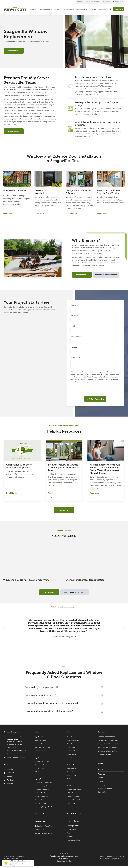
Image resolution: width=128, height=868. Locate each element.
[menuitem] (80, 2)
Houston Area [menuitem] (40, 829)
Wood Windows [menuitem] (41, 744)
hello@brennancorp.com (16, 757)
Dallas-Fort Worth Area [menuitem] (44, 826)
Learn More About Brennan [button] (106, 275)
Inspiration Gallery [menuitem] (73, 840)
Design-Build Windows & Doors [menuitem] (110, 744)
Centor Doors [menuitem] (71, 775)
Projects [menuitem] (70, 836)
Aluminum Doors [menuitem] (73, 751)
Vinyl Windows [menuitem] (41, 740)
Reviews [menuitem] (101, 781)
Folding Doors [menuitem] (72, 793)
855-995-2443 (12, 754)
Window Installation (14, 190)
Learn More (8, 213)
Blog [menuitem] (68, 833)
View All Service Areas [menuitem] (43, 833)
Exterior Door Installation (42, 192)
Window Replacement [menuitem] (106, 737)
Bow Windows (41, 803)
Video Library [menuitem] (71, 829)
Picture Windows (41, 793)
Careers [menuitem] (101, 777)
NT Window (40, 768)
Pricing (94, 9)
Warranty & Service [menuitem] (105, 788)
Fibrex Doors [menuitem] (71, 754)
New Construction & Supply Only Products (109, 192)
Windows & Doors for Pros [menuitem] (108, 751)
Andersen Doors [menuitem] (72, 768)
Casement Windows (43, 789)
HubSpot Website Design (107, 859)
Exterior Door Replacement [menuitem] (108, 740)
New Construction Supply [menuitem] (107, 747)
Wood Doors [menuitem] (71, 744)
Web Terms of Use (118, 856)
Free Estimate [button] (118, 9)
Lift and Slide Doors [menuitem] (74, 789)
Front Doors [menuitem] (71, 807)
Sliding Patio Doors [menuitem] (73, 796)
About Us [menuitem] (101, 773)
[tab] (53, 646)
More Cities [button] (49, 592)
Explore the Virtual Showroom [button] (75, 592)
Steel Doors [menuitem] (71, 758)
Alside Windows (41, 772)
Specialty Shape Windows (45, 807)
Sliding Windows (41, 796)
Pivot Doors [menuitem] (71, 803)
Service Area (69, 9)
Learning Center (82, 9)
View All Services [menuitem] (104, 755)
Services (58, 9)
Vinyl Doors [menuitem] (71, 747)
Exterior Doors (46, 9)
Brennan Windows (42, 761)
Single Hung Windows (43, 782)
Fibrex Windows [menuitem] (41, 751)
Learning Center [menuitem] (72, 826)
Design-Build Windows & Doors (79, 192)
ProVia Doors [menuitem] (71, 772)
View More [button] (64, 510)
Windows (33, 9)
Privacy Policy (105, 856)
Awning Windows (42, 800)
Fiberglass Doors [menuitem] (73, 740)
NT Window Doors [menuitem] (73, 779)
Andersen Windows (42, 765)
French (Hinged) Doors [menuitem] (75, 800)
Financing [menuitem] (102, 784)
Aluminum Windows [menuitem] (43, 747)
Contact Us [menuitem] (102, 792)
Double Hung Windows (44, 786)
